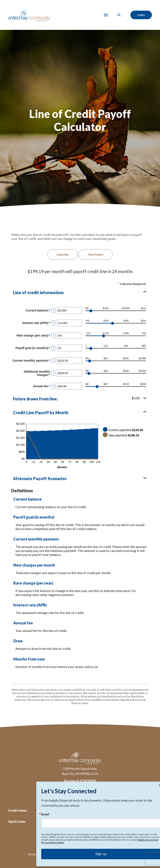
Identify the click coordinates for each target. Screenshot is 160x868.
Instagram (84, 792)
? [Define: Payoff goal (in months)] (54, 348)
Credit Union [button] (18, 810)
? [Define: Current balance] (54, 310)
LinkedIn (76, 792)
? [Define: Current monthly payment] (54, 361)
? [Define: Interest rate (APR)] (54, 323)
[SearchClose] (119, 15)
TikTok (92, 792)
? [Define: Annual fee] (54, 386)
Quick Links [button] (17, 821)
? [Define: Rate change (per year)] (54, 335)
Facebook (67, 792)
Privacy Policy (67, 841)
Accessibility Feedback (89, 841)
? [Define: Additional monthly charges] (54, 373)
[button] (80, 292)
